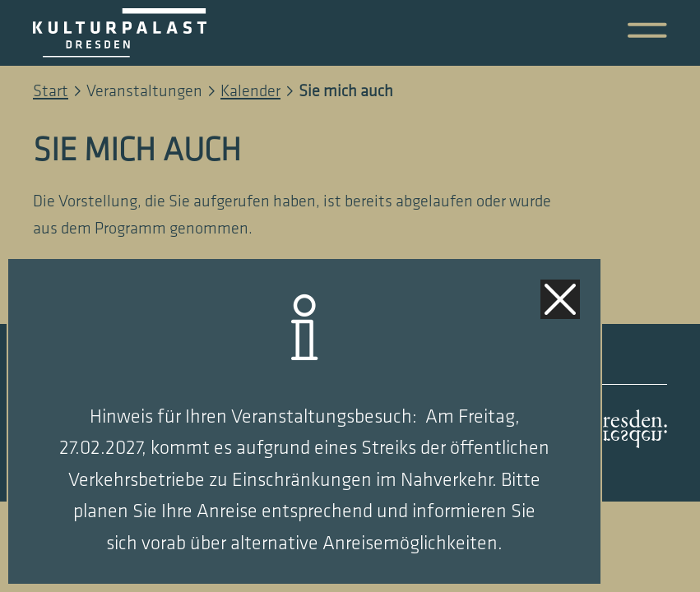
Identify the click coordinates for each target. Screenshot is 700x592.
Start (51, 91)
